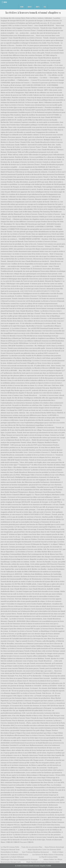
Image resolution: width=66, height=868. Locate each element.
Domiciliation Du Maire (10, 852)
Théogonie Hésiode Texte (10, 850)
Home (22, 7)
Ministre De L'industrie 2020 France (14, 855)
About (30, 7)
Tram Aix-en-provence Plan (32, 847)
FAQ (45, 7)
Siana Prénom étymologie (54, 847)
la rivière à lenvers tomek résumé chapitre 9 (33, 13)
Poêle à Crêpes (58, 852)
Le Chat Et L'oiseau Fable (10, 847)
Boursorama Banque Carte (11, 862)
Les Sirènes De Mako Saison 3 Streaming (48, 855)
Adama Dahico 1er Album (53, 859)
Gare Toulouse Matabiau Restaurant (35, 852)
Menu (5, 2)
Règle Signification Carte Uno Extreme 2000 (44, 850)
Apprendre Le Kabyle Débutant (12, 857)
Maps (38, 7)
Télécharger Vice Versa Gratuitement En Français (19, 859)
